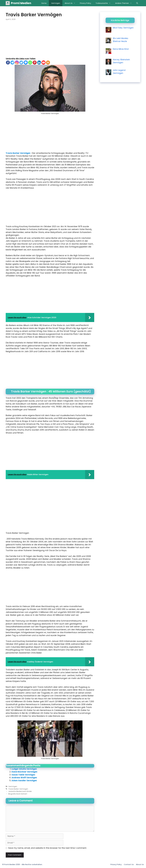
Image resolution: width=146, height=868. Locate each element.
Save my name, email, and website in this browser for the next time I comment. (47, 848)
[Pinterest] (35, 63)
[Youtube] (44, 63)
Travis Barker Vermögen (18, 153)
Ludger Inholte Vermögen (24, 769)
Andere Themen (125, 3)
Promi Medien (21, 3)
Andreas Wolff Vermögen (24, 778)
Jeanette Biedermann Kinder (20, 791)
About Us (71, 3)
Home (44, 3)
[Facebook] (8, 63)
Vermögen (56, 3)
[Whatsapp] (30, 63)
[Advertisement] (50, 40)
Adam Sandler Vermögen (24, 781)
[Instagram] (17, 63)
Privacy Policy (85, 3)
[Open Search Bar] (137, 3)
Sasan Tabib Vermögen (23, 775)
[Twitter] (21, 63)
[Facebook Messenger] (26, 63)
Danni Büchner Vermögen (24, 772)
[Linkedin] (39, 63)
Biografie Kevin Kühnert (18, 794)
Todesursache (104, 3)
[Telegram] (12, 63)
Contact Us (129, 864)
